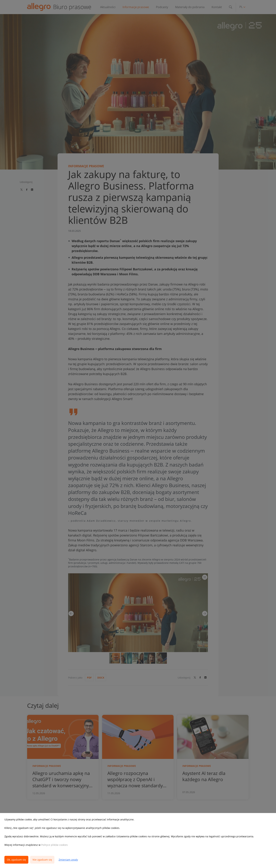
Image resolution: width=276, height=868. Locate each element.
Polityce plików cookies (54, 845)
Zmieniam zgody (68, 860)
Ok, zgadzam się (16, 860)
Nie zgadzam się (42, 860)
